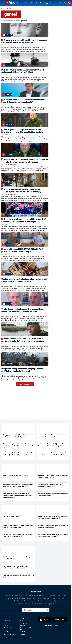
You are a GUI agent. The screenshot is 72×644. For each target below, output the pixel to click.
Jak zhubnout (9, 595)
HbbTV (6, 625)
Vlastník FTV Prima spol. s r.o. (11, 635)
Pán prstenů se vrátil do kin (12, 516)
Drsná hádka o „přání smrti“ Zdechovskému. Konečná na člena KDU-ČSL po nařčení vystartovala (18, 446)
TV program (43, 595)
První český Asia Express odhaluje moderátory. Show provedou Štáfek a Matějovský (51, 445)
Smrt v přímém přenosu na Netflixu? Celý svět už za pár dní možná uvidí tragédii (18, 535)
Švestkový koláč (49, 604)
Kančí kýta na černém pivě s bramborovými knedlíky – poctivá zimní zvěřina (53, 495)
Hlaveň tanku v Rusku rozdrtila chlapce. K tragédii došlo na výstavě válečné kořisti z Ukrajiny (18, 454)
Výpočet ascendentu (61, 601)
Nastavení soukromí (25, 638)
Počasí (53, 3)
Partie (59, 595)
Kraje (27, 3)
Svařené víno (9, 601)
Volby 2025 (60, 598)
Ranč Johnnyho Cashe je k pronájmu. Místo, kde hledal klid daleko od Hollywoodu (17, 567)
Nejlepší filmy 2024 (21, 595)
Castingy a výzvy (24, 623)
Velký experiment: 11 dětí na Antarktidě (16, 475)
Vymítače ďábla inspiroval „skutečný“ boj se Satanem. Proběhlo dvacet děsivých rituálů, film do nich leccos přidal (18, 496)
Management (23, 618)
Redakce (22, 634)
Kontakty (22, 625)
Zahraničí (34, 3)
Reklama (7, 623)
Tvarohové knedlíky (24, 604)
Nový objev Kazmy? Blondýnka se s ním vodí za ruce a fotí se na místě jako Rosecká (53, 535)
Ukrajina (42, 3)
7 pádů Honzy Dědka (49, 598)
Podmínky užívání (9, 628)
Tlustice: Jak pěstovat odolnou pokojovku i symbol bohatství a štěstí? (18, 558)
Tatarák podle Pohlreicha (22, 601)
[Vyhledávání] (61, 3)
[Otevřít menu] (2, 3)
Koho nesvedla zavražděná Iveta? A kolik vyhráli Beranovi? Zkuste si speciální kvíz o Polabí (52, 454)
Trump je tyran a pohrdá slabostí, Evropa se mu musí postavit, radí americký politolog (19, 436)
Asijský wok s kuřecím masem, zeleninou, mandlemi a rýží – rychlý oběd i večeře (53, 476)
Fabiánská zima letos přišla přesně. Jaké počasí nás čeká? (19, 576)
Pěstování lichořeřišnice (45, 601)
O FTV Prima (7, 618)
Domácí (20, 3)
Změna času (52, 595)
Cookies (6, 632)
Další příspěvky (26, 384)
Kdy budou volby (13, 598)
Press (22, 621)
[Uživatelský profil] (65, 3)
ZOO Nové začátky (25, 598)
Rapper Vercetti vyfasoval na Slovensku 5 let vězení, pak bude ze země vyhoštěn (53, 526)
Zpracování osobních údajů (25, 629)
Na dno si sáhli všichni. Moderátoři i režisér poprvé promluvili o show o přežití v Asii (52, 436)
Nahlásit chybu (8, 638)
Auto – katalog (37, 598)
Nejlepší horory (33, 595)
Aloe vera (34, 601)
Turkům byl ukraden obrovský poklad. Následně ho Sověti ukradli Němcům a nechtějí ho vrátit (18, 486)
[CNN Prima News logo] (10, 3)
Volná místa (7, 621)
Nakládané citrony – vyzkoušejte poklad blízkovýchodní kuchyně (49, 486)
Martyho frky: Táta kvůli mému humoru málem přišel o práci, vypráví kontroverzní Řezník (53, 517)
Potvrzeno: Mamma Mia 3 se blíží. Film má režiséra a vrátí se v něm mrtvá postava (18, 526)
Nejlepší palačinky (37, 604)
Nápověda (23, 632)
